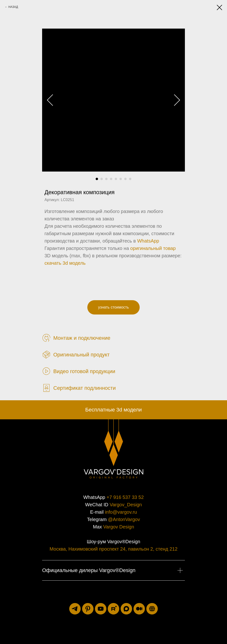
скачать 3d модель (65, 263)
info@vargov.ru (121, 512)
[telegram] (75, 609)
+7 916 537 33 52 (125, 497)
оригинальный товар (153, 248)
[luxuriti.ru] (152, 609)
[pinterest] (88, 609)
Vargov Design (119, 527)
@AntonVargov (124, 519)
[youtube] (101, 609)
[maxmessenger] (126, 609)
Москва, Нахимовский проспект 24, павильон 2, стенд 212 (113, 549)
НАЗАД (13, 7)
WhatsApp (148, 241)
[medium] (139, 609)
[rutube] (113, 609)
